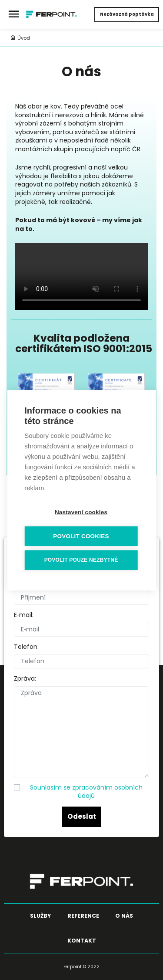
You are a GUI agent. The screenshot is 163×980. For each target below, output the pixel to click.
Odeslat (82, 816)
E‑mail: (24, 615)
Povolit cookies (81, 536)
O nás (124, 916)
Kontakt (82, 941)
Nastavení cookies (81, 512)
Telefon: (26, 647)
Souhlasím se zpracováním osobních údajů (86, 792)
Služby (40, 916)
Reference (83, 916)
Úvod (20, 38)
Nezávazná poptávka (127, 14)
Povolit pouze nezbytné (81, 560)
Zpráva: (25, 679)
